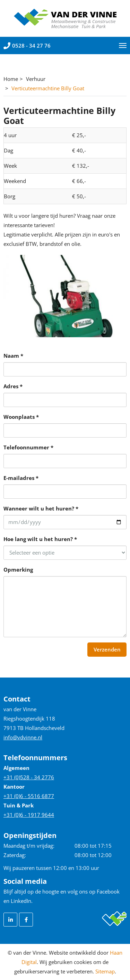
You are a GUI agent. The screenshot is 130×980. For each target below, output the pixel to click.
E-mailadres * (21, 478)
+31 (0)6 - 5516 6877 (29, 796)
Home (11, 79)
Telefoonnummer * (28, 447)
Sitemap (105, 971)
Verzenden (107, 649)
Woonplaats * (21, 417)
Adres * (13, 386)
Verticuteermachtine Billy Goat (48, 88)
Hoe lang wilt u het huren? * (40, 539)
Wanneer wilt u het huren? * (41, 508)
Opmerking (18, 570)
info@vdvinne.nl (23, 737)
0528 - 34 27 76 (27, 45)
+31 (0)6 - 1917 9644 (29, 815)
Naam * (13, 356)
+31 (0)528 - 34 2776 (29, 777)
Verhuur (36, 79)
